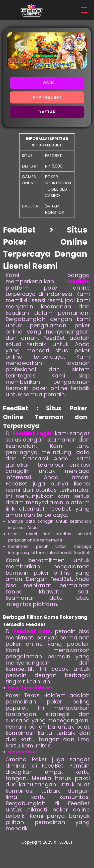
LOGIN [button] (47, 83)
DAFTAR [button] (47, 112)
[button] (85, 11)
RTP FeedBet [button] (47, 97)
